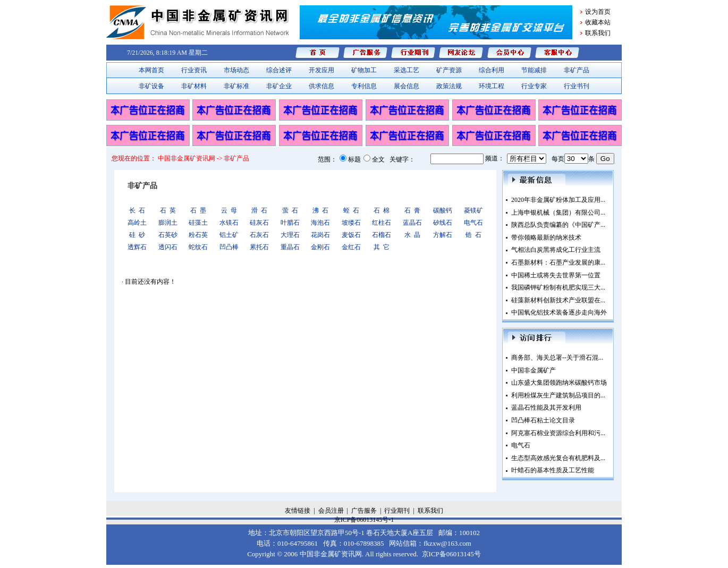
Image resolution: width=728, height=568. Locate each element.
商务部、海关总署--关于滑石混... (557, 358)
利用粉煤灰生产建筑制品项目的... (558, 395)
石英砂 (168, 235)
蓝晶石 (412, 223)
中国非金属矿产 (534, 370)
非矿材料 (194, 86)
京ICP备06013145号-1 (364, 520)
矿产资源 (449, 70)
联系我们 (598, 33)
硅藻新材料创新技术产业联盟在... (558, 300)
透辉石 (137, 247)
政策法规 (449, 86)
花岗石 (320, 235)
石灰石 (259, 235)
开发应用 (321, 70)
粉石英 (198, 235)
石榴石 (382, 235)
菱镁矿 (473, 210)
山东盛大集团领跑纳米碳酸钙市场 (559, 383)
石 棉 (382, 210)
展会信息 (407, 86)
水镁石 (229, 223)
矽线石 (443, 223)
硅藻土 (198, 223)
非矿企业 (279, 86)
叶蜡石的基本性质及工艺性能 (553, 470)
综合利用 (492, 70)
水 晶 (412, 235)
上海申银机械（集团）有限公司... (558, 213)
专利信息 (364, 86)
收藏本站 (598, 22)
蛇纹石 (198, 247)
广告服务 (364, 511)
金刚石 (320, 247)
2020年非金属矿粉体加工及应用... (558, 200)
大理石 (290, 235)
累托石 (259, 247)
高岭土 (137, 223)
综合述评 (279, 70)
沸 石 (320, 210)
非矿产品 (577, 70)
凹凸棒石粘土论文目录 (543, 420)
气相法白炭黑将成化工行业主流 (556, 250)
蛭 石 (351, 210)
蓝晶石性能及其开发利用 (546, 408)
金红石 (351, 247)
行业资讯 (194, 70)
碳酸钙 (443, 210)
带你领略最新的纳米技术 (546, 238)
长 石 (137, 210)
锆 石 (473, 235)
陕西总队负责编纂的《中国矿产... (558, 225)
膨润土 (168, 223)
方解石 (443, 235)
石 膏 (412, 210)
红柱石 (382, 223)
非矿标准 (236, 86)
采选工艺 (407, 70)
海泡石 (320, 223)
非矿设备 (151, 86)
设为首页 (598, 12)
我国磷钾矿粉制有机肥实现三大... (558, 287)
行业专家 (534, 86)
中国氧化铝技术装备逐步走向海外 (559, 312)
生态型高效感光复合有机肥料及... (558, 458)
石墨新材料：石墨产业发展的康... (558, 262)
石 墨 (198, 210)
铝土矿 (229, 235)
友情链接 (298, 511)
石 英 (168, 210)
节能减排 (534, 70)
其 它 (382, 247)
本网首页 (151, 70)
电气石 (473, 223)
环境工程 (492, 86)
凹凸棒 (229, 247)
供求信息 (321, 86)
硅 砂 (137, 235)
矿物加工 (364, 70)
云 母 (229, 210)
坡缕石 (351, 223)
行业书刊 (577, 86)
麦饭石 (351, 235)
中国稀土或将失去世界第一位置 (556, 275)
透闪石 (168, 247)
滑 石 (259, 210)
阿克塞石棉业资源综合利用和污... (558, 433)
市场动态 (236, 70)
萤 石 (290, 210)
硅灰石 (259, 223)
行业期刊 (397, 511)
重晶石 (290, 247)
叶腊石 (290, 223)
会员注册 (331, 511)
